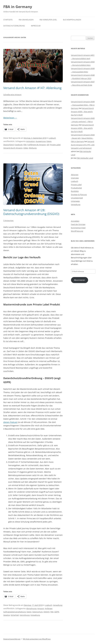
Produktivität (76, 188)
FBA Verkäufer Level (48, 20)
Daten (49, 141)
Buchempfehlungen (72, 20)
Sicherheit (15, 615)
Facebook (19, 145)
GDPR (57, 612)
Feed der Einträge (78, 224)
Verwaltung (58, 605)
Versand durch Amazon (13, 148)
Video (26, 148)
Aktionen (75, 175)
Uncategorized (77, 198)
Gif (48, 145)
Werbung (33, 148)
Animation (31, 141)
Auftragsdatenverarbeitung (15, 612)
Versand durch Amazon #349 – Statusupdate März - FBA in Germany (83, 105)
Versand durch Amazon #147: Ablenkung (32, 88)
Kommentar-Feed (78, 228)
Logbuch (52, 138)
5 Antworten (8, 221)
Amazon (41, 608)
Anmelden (75, 221)
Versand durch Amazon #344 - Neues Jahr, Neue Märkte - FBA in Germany (83, 138)
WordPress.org (77, 231)
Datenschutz (38, 612)
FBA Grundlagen (26, 20)
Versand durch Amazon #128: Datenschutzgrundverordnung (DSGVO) (31, 212)
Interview (75, 178)
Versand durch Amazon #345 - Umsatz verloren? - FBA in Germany (83, 122)
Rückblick (75, 191)
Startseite (8, 20)
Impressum (36, 26)
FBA (25, 145)
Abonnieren (79, 280)
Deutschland (9, 145)
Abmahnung (31, 608)
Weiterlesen (10, 118)
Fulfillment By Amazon (37, 145)
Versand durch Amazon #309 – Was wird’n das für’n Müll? (82, 112)
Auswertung (41, 141)
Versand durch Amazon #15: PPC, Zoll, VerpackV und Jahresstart (83, 145)
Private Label (55, 145)
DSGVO (47, 612)
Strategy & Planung (79, 195)
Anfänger (49, 608)
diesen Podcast (10, 422)
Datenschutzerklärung (14, 26)
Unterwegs (75, 201)
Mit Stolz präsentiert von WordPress (37, 639)
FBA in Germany (18, 7)
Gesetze (7, 615)
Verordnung (25, 615)
